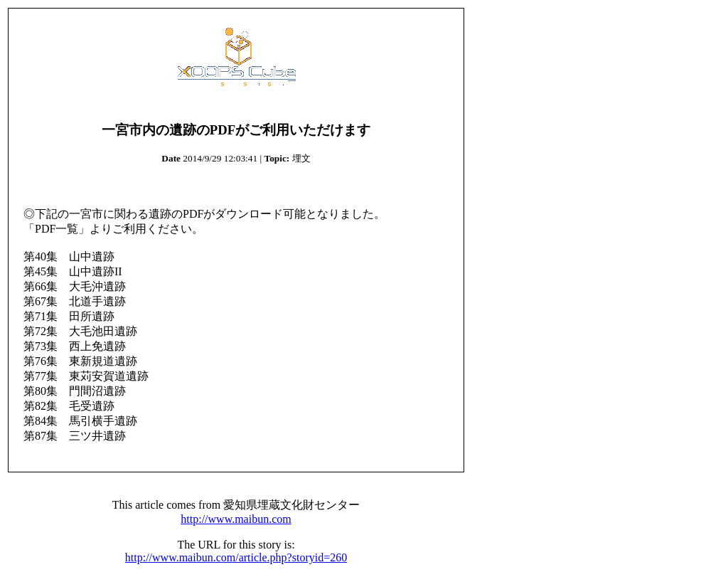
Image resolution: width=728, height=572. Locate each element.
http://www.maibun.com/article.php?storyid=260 (236, 557)
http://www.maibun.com (236, 519)
